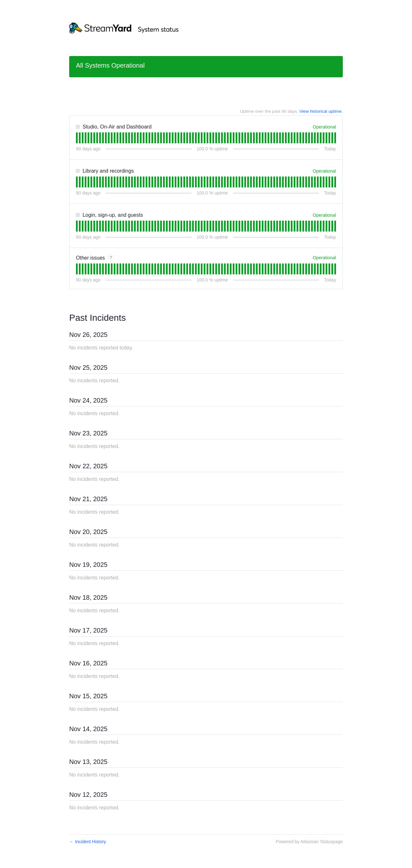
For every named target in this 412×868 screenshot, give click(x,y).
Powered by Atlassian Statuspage (309, 842)
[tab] (77, 138)
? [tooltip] (111, 258)
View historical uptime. (321, 111)
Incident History (88, 842)
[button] (78, 127)
